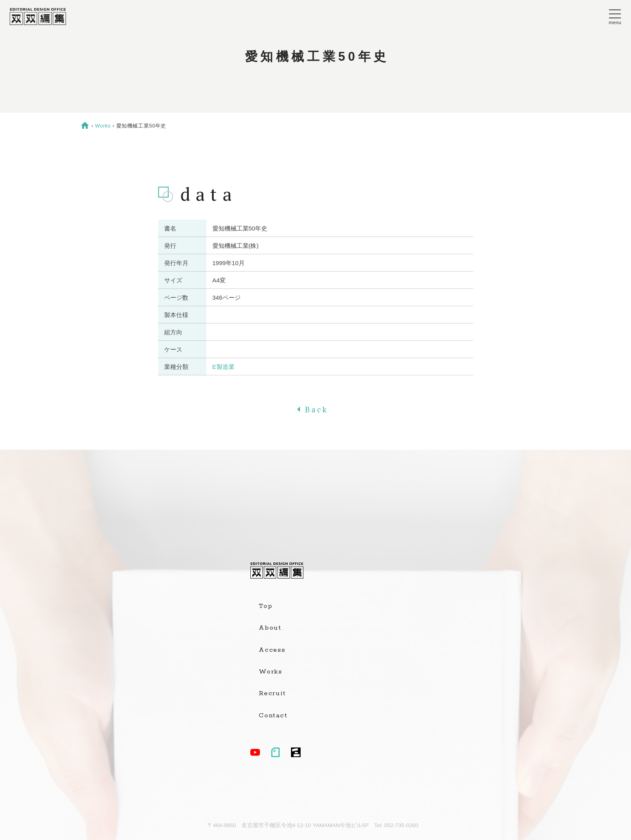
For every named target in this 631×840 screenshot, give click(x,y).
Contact (273, 716)
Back (315, 410)
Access (272, 650)
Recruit (272, 694)
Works (103, 126)
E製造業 (224, 367)
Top (266, 606)
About (270, 628)
